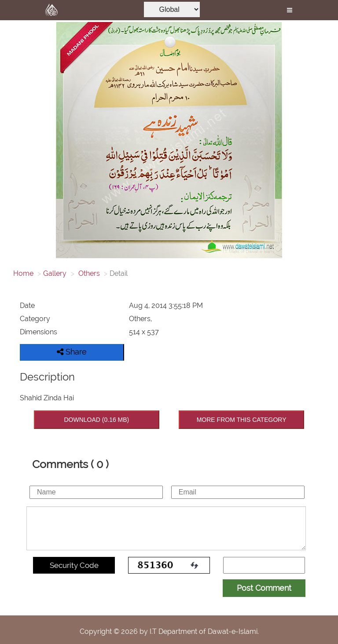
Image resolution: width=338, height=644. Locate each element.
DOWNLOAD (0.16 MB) (96, 420)
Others (88, 273)
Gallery (55, 273)
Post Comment (264, 588)
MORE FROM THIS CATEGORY (242, 420)
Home (23, 273)
